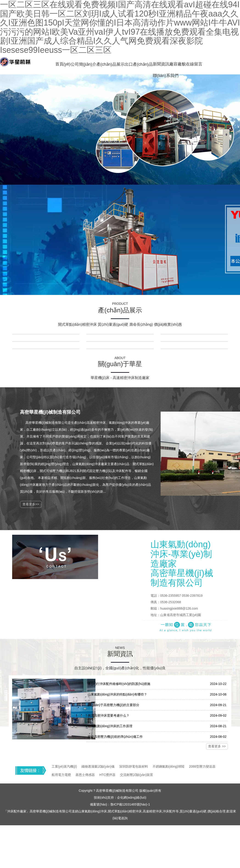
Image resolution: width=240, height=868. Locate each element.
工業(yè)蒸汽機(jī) (64, 766)
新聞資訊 (161, 64)
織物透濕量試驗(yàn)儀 (98, 766)
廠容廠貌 (178, 64)
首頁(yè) (63, 64)
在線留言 (194, 64)
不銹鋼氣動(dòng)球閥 (168, 766)
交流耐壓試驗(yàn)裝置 (137, 775)
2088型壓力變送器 (202, 766)
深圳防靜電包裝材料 (134, 766)
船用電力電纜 (61, 775)
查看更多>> (31, 504)
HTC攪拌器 (107, 775)
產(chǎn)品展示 (110, 64)
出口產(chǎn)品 (139, 64)
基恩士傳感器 (85, 775)
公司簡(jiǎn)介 (84, 64)
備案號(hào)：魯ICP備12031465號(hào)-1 (120, 804)
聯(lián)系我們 (166, 76)
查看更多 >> (217, 746)
